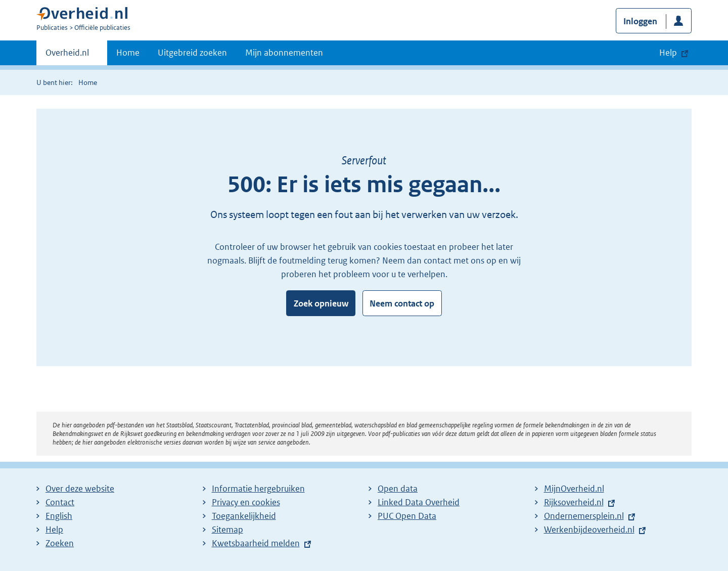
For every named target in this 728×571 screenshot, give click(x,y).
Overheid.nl (67, 56)
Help (54, 530)
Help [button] (668, 53)
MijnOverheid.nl (574, 489)
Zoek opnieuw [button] (321, 303)
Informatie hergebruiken (258, 489)
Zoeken (60, 543)
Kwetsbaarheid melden (256, 543)
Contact (60, 502)
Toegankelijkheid (244, 516)
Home (128, 53)
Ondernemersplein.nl (584, 516)
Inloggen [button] (640, 21)
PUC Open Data (407, 516)
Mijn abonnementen (284, 53)
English (59, 516)
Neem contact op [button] (402, 303)
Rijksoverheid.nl (574, 502)
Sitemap (227, 530)
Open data (398, 489)
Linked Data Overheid (419, 502)
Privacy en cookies (246, 502)
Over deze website (80, 489)
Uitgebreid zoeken (192, 53)
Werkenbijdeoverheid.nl (589, 530)
